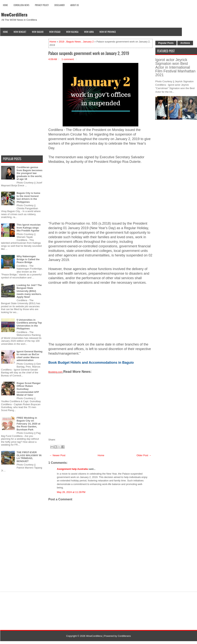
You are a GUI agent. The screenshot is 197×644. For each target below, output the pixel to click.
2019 (62, 42)
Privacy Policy (42, 5)
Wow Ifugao (55, 32)
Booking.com (56, 372)
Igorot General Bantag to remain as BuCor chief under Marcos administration (30, 356)
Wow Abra (89, 32)
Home (5, 5)
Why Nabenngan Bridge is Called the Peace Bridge (28, 259)
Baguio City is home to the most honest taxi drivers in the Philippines (28, 197)
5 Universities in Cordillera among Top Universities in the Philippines (29, 324)
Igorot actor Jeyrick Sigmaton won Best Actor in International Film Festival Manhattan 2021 (175, 67)
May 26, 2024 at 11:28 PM (71, 492)
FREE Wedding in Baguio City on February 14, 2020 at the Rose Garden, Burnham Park (28, 424)
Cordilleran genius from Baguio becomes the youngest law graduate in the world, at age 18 (30, 173)
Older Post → (144, 455)
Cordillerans (124, 636)
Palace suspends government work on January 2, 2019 (89, 53)
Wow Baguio (38, 32)
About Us (74, 5)
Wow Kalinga (72, 32)
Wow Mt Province (108, 32)
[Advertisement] (100, 195)
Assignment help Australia (72, 469)
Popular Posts (166, 43)
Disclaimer (60, 5)
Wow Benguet (20, 32)
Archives (185, 43)
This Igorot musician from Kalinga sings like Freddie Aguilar (29, 228)
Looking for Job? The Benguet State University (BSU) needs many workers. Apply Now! (29, 291)
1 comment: (68, 59)
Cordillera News (21, 5)
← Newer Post (58, 455)
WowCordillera (14, 14)
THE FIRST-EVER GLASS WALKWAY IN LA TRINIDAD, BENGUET (29, 457)
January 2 (88, 42)
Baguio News (74, 42)
